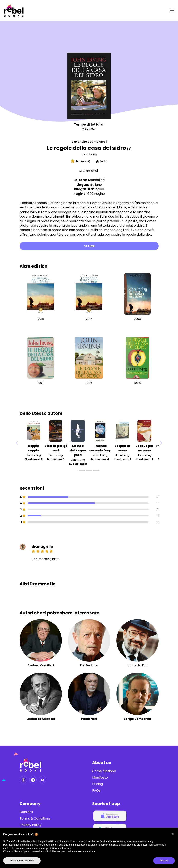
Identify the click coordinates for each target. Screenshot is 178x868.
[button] (173, 834)
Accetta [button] (164, 861)
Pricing (97, 784)
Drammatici (88, 171)
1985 (137, 383)
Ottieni (89, 246)
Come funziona (104, 771)
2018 (41, 319)
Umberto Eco (137, 665)
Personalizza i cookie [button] (22, 861)
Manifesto (100, 778)
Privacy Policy (30, 825)
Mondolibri (96, 180)
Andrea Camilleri (41, 665)
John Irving (89, 154)
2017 (89, 319)
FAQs (96, 791)
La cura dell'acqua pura (78, 450)
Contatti (26, 812)
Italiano (96, 185)
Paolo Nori (89, 719)
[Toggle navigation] (171, 11)
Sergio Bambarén (137, 719)
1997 (41, 383)
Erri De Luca (89, 665)
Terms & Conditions (35, 819)
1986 (89, 383)
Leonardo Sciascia (41, 719)
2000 (137, 319)
